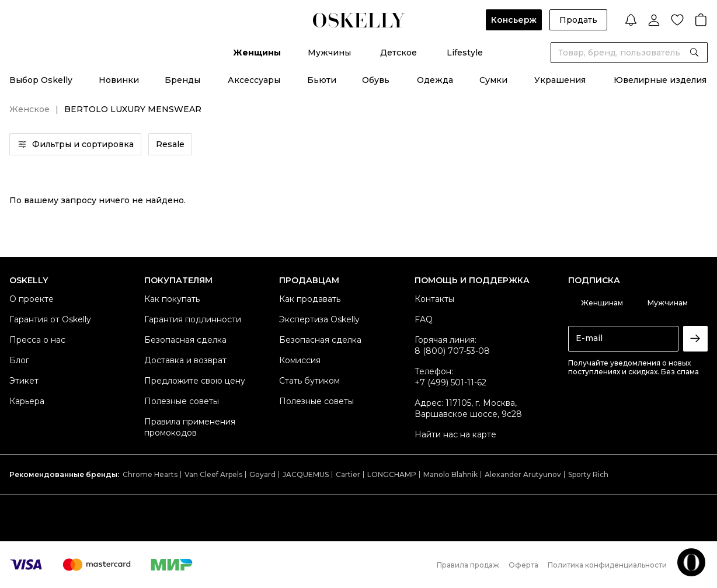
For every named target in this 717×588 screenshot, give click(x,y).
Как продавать (310, 299)
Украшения (560, 80)
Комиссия (300, 360)
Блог (19, 360)
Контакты (434, 299)
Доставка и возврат (185, 360)
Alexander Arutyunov (523, 474)
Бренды (182, 80)
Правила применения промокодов (190, 427)
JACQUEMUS (306, 474)
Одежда (435, 80)
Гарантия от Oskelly (50, 319)
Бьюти (322, 80)
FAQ (424, 319)
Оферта (523, 565)
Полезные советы (182, 401)
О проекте (32, 299)
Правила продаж (468, 565)
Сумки (493, 80)
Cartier (348, 474)
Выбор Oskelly (41, 80)
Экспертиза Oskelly (319, 319)
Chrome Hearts (150, 474)
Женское (29, 109)
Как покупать (172, 299)
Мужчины (329, 53)
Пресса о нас (37, 340)
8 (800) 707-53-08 (452, 351)
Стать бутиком (309, 381)
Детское (398, 53)
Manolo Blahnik (450, 474)
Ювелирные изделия (660, 80)
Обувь (376, 80)
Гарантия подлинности (193, 319)
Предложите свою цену (195, 381)
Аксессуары (254, 80)
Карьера (27, 401)
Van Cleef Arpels (213, 474)
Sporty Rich (588, 474)
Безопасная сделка (185, 340)
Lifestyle (465, 53)
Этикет (24, 381)
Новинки (119, 80)
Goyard (262, 474)
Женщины (257, 53)
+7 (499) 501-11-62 (450, 382)
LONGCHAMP (392, 474)
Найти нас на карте (455, 434)
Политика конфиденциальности (607, 565)
